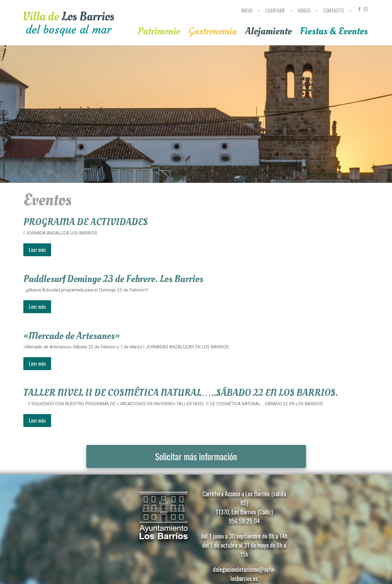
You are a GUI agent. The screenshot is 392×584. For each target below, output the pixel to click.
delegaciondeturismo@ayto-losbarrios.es (244, 574)
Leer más (37, 250)
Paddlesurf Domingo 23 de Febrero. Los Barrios (113, 279)
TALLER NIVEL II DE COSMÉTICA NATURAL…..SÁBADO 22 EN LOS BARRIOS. (181, 393)
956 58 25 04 (244, 521)
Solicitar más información (196, 456)
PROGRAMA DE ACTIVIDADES (86, 222)
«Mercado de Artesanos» (72, 336)
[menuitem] (248, 13)
